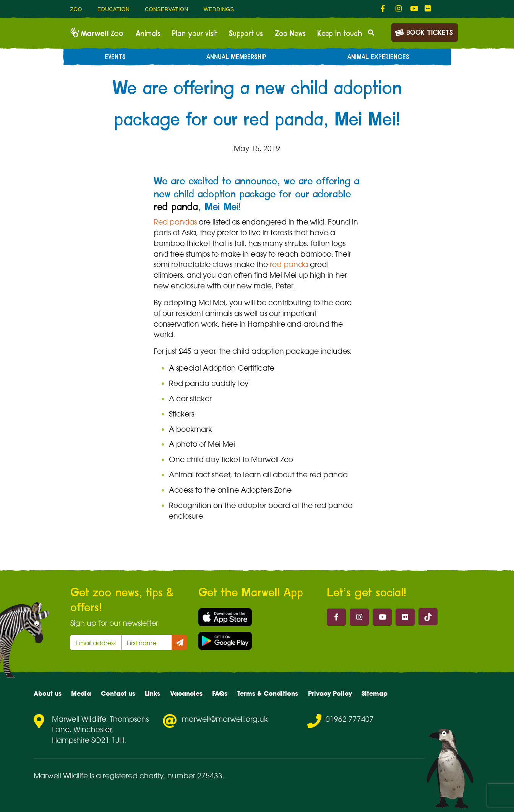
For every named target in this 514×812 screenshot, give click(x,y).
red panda (176, 207)
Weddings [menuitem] (219, 9)
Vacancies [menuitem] (186, 693)
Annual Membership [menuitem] (236, 57)
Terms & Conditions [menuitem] (268, 693)
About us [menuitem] (48, 693)
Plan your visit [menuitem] (195, 34)
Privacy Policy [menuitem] (330, 693)
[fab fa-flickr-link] (428, 9)
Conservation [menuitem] (167, 9)
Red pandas (175, 222)
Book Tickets (424, 32)
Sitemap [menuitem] (375, 693)
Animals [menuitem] (148, 34)
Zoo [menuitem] (76, 9)
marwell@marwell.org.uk (225, 719)
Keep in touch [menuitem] (340, 34)
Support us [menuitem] (246, 34)
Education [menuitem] (114, 9)
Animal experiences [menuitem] (378, 57)
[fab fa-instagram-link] (399, 9)
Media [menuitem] (81, 693)
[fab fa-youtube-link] (413, 9)
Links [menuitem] (152, 693)
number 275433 (195, 776)
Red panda (189, 383)
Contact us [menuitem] (118, 693)
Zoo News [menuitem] (290, 34)
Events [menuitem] (115, 57)
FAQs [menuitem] (220, 693)
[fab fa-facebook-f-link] (384, 9)
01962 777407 (350, 719)
